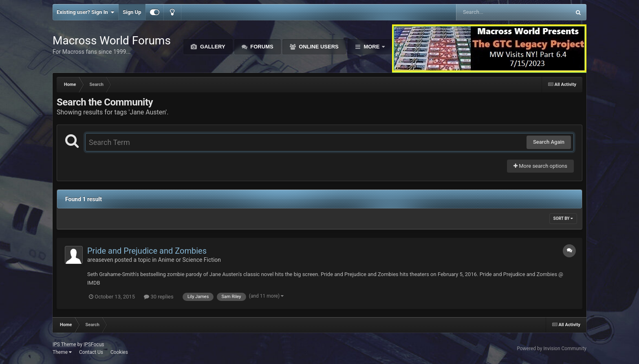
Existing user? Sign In (85, 12)
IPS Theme (64, 344)
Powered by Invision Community (552, 349)
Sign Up (132, 12)
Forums (261, 47)
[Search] (493, 12)
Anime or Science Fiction (189, 260)
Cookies (119, 352)
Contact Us (91, 352)
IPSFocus (94, 344)
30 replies (159, 297)
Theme (62, 352)
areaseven (100, 260)
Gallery (212, 47)
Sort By (563, 218)
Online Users (318, 47)
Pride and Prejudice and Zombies (147, 251)
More (372, 47)
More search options (540, 166)
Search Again (549, 142)
